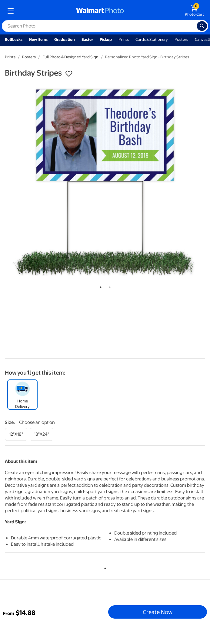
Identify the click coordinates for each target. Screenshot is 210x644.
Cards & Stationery (152, 39)
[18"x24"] (42, 434)
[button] (69, 74)
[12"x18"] (16, 434)
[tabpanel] (105, 181)
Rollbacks (14, 39)
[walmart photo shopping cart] (194, 11)
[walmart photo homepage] (100, 11)
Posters (181, 39)
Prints (124, 39)
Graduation (65, 39)
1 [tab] (99, 286)
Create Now (158, 612)
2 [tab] (108, 286)
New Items (38, 39)
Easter (87, 39)
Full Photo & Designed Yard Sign (70, 57)
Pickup (106, 39)
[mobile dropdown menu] (11, 11)
